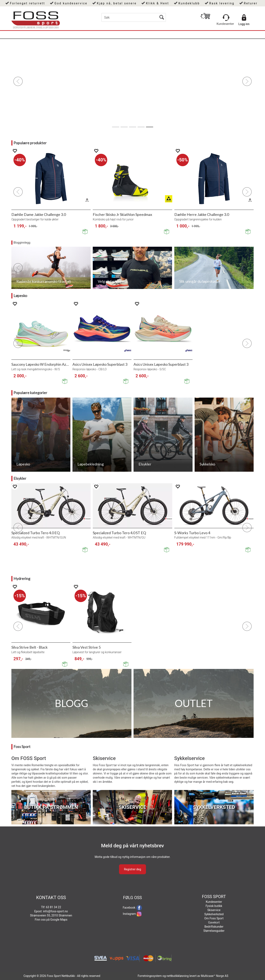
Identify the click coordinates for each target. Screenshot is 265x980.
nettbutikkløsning (178, 976)
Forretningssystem (150, 976)
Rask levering (222, 3)
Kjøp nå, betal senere (117, 3)
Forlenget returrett (28, 3)
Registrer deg (133, 869)
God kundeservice (71, 3)
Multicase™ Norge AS (215, 976)
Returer (251, 3)
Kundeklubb (189, 3)
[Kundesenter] (226, 18)
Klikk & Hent (157, 3)
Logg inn (244, 24)
